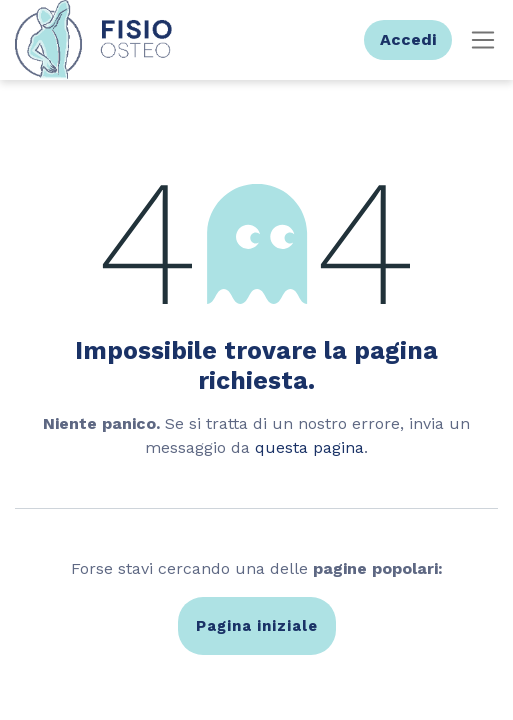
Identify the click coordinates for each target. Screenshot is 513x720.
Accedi (408, 39)
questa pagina (309, 447)
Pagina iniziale (257, 626)
